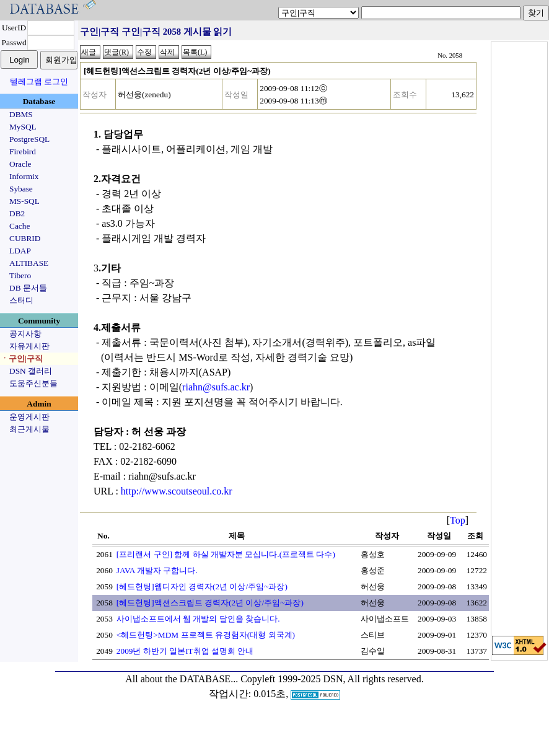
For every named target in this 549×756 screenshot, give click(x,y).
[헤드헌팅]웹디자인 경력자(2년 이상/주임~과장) (202, 587)
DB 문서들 (28, 288)
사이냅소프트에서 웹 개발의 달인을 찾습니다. (198, 619)
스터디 (21, 300)
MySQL (23, 127)
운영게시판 (29, 417)
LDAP (20, 251)
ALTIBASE (29, 263)
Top (458, 520)
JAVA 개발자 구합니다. (157, 570)
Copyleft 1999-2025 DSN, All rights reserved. (332, 679)
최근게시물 (29, 429)
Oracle (20, 164)
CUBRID (25, 238)
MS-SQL (24, 201)
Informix (24, 176)
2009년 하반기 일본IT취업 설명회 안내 (185, 651)
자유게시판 (29, 346)
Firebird (23, 152)
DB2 (17, 213)
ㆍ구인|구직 (22, 358)
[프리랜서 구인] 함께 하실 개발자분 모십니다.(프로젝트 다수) (226, 554)
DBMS (21, 114)
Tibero (20, 275)
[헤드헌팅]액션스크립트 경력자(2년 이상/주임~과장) (210, 603)
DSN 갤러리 (31, 371)
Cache (20, 226)
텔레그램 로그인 (39, 81)
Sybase (21, 189)
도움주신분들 (33, 383)
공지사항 (25, 334)
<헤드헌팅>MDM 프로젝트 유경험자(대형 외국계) (206, 635)
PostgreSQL (29, 139)
